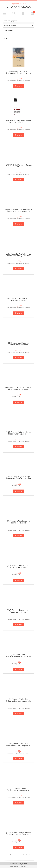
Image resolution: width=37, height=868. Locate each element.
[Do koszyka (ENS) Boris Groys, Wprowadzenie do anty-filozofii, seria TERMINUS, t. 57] (18, 669)
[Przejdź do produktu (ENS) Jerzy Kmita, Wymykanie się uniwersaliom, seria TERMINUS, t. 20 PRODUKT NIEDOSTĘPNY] (18, 106)
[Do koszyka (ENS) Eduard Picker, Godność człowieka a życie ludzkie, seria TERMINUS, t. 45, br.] (18, 847)
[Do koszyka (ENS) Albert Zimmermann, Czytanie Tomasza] (18, 313)
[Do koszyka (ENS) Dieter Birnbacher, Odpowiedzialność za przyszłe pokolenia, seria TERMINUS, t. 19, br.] (18, 758)
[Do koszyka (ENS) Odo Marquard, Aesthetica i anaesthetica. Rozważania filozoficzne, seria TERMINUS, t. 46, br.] (18, 224)
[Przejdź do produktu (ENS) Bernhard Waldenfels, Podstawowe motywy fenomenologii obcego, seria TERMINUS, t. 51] (18, 598)
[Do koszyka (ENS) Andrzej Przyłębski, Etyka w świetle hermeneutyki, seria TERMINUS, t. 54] (18, 491)
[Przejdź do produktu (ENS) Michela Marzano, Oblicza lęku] (18, 153)
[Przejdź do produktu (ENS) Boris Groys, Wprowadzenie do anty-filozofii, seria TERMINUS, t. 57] (18, 643)
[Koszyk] (32, 13)
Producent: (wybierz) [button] (10, 25)
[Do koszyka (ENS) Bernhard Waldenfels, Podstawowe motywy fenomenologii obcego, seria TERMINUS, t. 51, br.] (18, 580)
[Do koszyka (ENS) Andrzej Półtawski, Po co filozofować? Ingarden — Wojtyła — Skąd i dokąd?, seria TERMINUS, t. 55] (18, 447)
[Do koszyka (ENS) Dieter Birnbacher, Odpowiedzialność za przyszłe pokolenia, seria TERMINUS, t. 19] (18, 714)
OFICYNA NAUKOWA (18, 7)
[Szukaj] (14, 13)
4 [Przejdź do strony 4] (20, 855)
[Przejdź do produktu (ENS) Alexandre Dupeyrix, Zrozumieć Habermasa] (18, 331)
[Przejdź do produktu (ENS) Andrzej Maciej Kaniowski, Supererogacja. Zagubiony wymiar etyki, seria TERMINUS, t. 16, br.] (18, 376)
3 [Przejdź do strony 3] (17, 855)
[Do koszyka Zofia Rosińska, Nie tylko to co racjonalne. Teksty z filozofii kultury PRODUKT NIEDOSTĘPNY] (18, 269)
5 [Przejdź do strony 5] (23, 855)
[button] (5, 13)
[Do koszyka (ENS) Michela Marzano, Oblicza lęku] (18, 180)
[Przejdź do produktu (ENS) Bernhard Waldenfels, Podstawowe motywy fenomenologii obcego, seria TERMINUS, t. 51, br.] (18, 554)
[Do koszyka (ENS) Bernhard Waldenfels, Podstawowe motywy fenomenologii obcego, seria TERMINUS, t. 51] (18, 625)
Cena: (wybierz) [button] (8, 31)
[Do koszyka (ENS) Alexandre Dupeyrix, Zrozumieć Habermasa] (18, 358)
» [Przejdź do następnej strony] (30, 855)
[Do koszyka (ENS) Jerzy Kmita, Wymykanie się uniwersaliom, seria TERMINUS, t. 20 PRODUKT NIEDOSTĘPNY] (18, 135)
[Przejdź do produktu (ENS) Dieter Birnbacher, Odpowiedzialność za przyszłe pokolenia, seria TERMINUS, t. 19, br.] (18, 732)
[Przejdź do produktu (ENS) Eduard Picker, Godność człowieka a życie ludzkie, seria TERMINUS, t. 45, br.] (18, 821)
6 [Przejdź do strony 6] (27, 855)
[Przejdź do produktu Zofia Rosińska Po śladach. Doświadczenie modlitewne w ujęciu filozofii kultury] (18, 57)
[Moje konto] (23, 13)
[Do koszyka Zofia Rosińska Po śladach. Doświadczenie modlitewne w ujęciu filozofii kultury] (18, 86)
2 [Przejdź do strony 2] (14, 855)
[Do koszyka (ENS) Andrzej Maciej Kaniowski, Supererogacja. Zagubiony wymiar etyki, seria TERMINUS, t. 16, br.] (18, 402)
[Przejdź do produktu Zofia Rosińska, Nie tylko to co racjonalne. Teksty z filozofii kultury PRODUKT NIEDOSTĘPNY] (18, 242)
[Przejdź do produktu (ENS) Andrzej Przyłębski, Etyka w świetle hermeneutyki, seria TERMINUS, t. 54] (18, 465)
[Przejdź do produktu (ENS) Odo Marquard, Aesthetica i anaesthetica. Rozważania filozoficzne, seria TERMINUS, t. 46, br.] (18, 198)
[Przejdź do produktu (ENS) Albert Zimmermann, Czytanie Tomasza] (18, 287)
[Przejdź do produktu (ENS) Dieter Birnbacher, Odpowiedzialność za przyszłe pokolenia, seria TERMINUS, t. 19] (18, 687)
